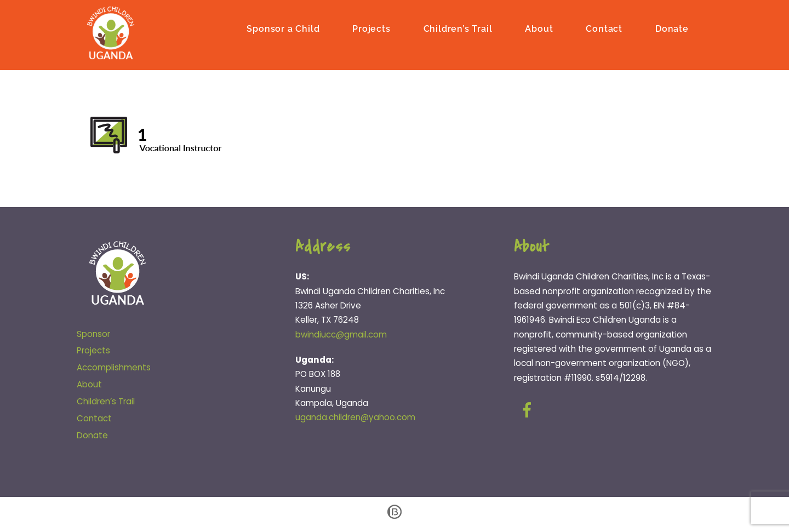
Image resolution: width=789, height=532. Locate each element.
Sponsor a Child (283, 29)
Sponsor (93, 334)
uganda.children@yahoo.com (355, 417)
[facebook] (529, 410)
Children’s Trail (458, 29)
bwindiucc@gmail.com (341, 334)
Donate (672, 29)
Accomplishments (114, 367)
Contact (604, 29)
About (539, 29)
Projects (371, 29)
